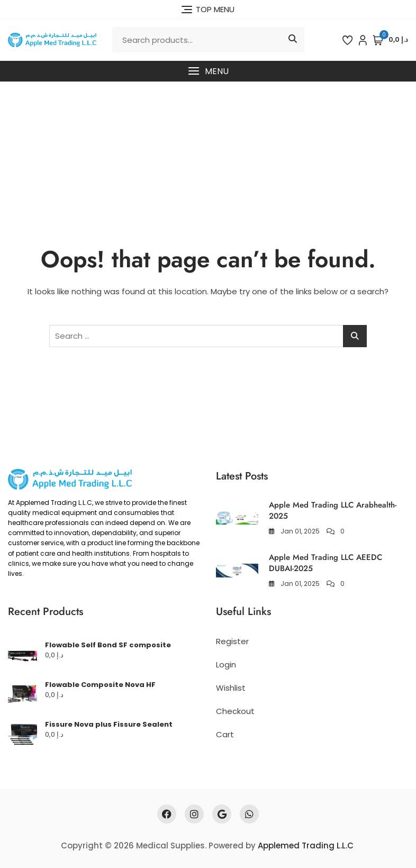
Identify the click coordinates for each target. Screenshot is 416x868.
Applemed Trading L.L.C (306, 846)
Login (226, 664)
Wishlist (231, 688)
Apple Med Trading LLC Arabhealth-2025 (333, 510)
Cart (225, 734)
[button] (208, 71)
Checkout (235, 711)
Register (232, 641)
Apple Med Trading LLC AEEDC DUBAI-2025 (325, 563)
